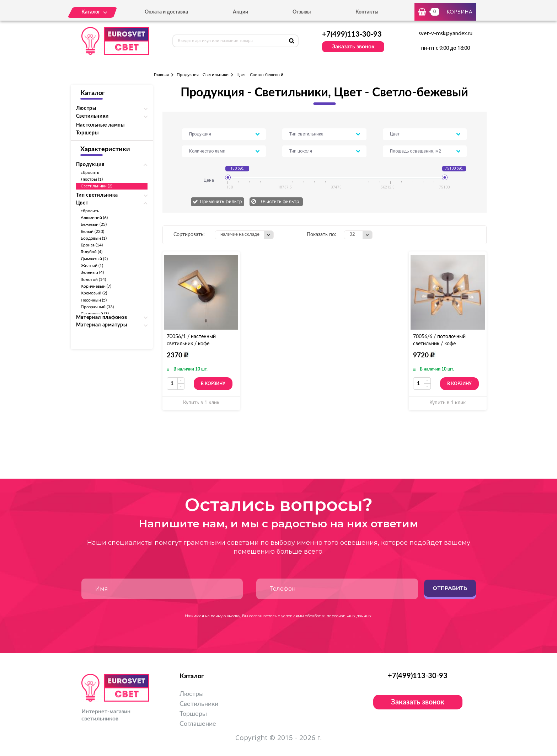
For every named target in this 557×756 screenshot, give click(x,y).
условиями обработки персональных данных (326, 616)
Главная (161, 75)
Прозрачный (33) (97, 307)
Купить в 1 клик (201, 403)
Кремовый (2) (94, 293)
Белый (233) (93, 231)
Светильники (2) (97, 186)
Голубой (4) (92, 252)
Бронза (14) (92, 245)
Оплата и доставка (166, 12)
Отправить (450, 588)
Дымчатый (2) (94, 259)
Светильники (199, 704)
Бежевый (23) (94, 224)
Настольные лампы (100, 125)
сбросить (90, 172)
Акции (240, 12)
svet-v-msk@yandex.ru (446, 34)
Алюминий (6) (94, 218)
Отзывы (302, 12)
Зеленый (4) (92, 272)
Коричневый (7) (96, 286)
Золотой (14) (93, 279)
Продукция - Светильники (203, 75)
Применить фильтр (221, 201)
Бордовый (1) (94, 238)
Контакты (367, 12)
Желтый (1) (92, 266)
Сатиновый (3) (95, 314)
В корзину (213, 384)
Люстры (192, 694)
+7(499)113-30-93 (352, 34)
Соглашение (198, 724)
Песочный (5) (94, 300)
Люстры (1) (92, 179)
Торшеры (87, 133)
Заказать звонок (353, 47)
